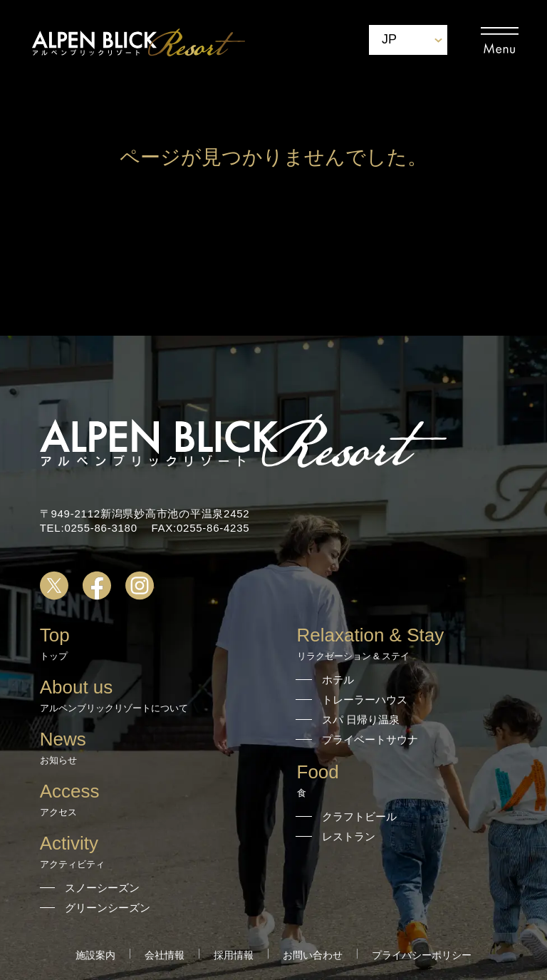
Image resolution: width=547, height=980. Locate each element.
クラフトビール (359, 816)
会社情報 (165, 955)
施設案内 (95, 955)
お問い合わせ (313, 955)
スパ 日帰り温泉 (361, 719)
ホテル (338, 680)
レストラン (349, 836)
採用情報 (234, 955)
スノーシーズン (102, 888)
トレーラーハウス (365, 700)
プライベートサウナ (370, 739)
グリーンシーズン (108, 908)
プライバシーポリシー (422, 955)
